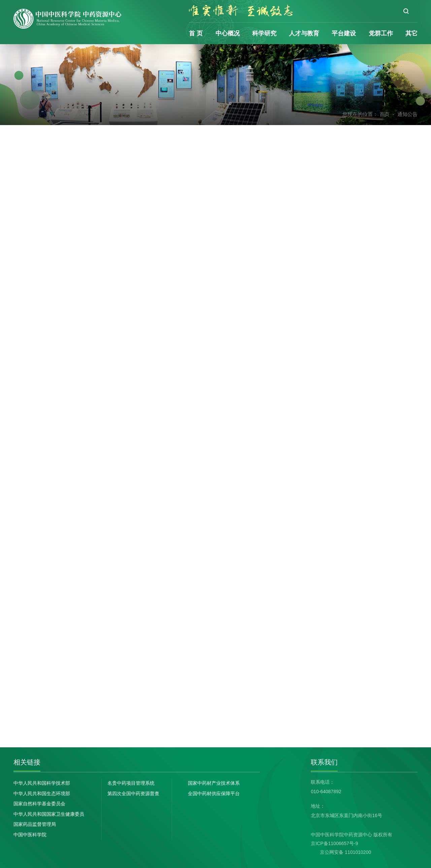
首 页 (196, 33)
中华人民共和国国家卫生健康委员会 (49, 815)
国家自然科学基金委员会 (39, 804)
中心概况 (228, 33)
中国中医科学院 (30, 835)
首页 (385, 114)
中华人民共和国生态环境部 (42, 794)
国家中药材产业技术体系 (214, 783)
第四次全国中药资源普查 (133, 794)
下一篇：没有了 (154, 722)
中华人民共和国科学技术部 (42, 783)
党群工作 (381, 33)
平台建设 (344, 33)
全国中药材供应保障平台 (214, 794)
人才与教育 (304, 33)
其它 (411, 33)
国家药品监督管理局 (35, 824)
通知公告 (407, 114)
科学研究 (264, 33)
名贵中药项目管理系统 (131, 783)
